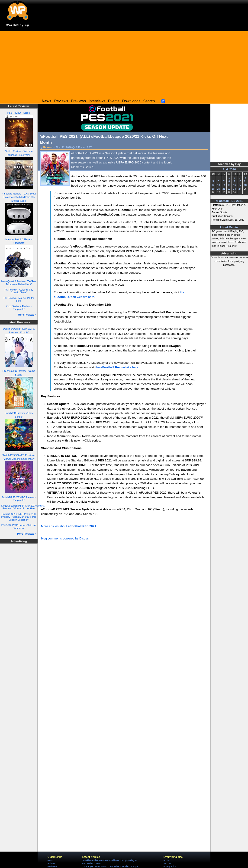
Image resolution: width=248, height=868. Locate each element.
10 (240, 181)
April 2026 (229, 169)
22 (229, 189)
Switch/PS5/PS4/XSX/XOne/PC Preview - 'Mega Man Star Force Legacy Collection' (19, 517)
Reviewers (52, 866)
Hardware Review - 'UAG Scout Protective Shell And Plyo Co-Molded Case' (19, 197)
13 (219, 185)
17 (240, 185)
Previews (78, 101)
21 (224, 189)
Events (114, 101)
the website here (117, 367)
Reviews (61, 101)
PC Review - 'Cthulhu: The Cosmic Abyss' (19, 291)
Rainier (48, 147)
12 (213, 185)
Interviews (97, 101)
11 (245, 181)
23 (235, 189)
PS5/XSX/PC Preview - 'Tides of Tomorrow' (19, 527)
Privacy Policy (170, 866)
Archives (51, 863)
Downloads (131, 101)
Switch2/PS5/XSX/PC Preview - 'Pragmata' (19, 499)
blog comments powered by (65, 538)
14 (224, 185)
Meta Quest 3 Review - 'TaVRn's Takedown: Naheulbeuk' (19, 283)
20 (219, 189)
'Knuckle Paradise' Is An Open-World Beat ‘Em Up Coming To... (110, 860)
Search (149, 101)
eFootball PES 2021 (229, 201)
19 (213, 189)
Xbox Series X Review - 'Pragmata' (19, 308)
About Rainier (229, 227)
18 (245, 185)
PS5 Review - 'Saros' (19, 113)
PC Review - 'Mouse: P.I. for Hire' (19, 299)
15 (229, 185)
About (166, 860)
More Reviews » (27, 315)
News (50, 860)
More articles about (69, 526)
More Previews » (27, 534)
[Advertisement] (124, 64)
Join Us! (167, 863)
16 (235, 185)
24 (240, 189)
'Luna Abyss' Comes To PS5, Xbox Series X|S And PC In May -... (111, 866)
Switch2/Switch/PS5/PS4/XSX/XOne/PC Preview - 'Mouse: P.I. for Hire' (23, 507)
